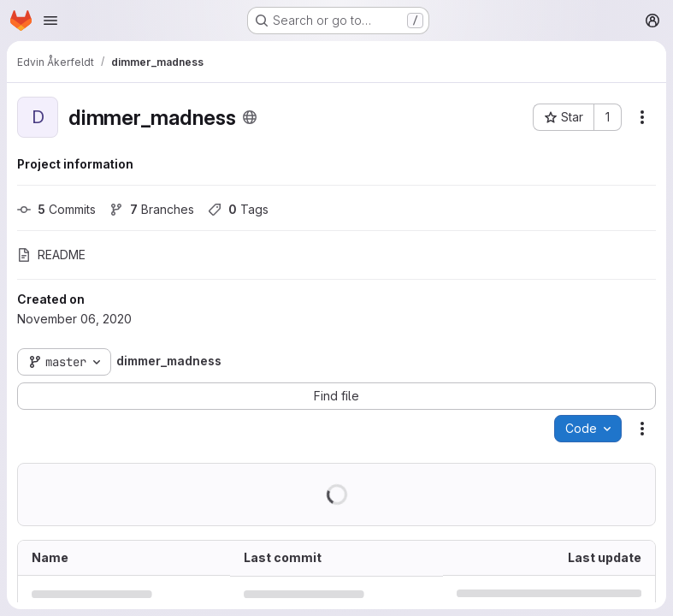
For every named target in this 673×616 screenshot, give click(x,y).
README (51, 255)
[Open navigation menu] (50, 21)
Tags (238, 209)
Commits (56, 209)
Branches (152, 209)
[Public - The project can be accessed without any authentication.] (250, 117)
